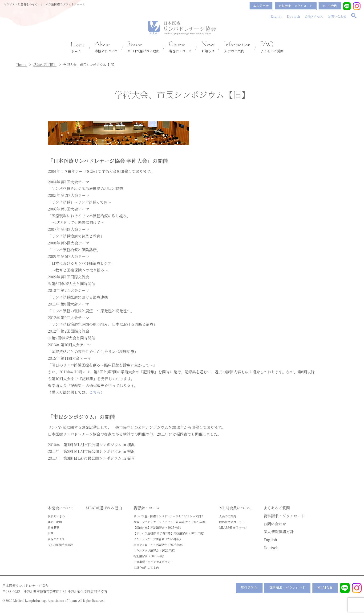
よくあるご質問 (272, 47)
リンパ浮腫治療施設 (60, 545)
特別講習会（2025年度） (150, 556)
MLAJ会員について (236, 508)
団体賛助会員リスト (232, 522)
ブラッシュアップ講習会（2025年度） (158, 539)
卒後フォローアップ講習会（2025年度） (159, 545)
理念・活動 (55, 522)
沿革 (51, 533)
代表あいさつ (56, 516)
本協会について (106, 47)
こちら (95, 392)
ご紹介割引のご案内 (146, 568)
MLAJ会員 (330, 6)
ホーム (78, 48)
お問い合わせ (337, 16)
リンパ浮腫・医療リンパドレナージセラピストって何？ (169, 516)
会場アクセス (314, 16)
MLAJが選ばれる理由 (143, 47)
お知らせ (208, 47)
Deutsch (293, 16)
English (277, 16)
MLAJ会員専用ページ (233, 527)
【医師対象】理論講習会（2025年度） (158, 527)
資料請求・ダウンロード (295, 6)
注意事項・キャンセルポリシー (153, 562)
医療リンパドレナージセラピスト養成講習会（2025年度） (171, 522)
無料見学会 (261, 6)
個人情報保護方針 (279, 532)
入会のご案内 (237, 47)
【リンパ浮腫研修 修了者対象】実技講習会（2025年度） (170, 533)
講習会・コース (180, 47)
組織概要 (53, 527)
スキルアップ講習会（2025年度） (155, 550)
